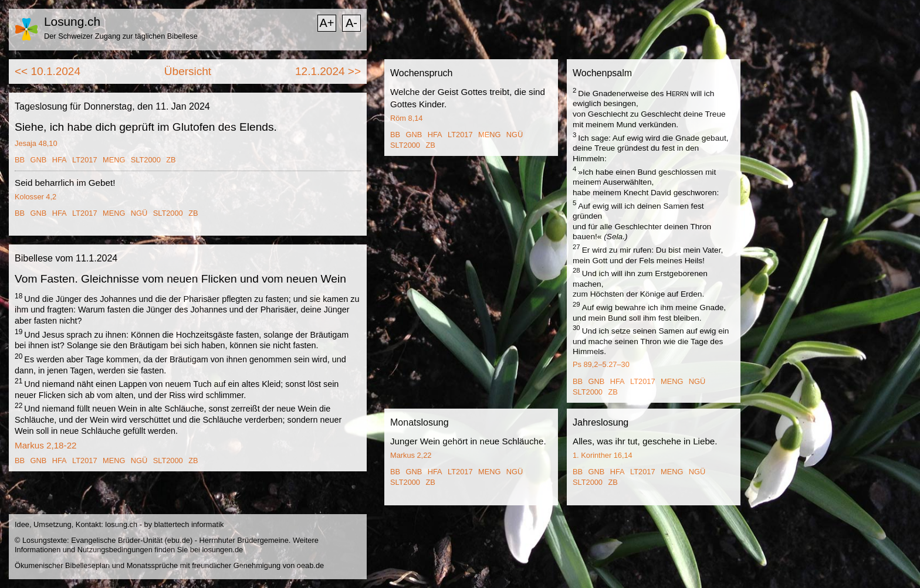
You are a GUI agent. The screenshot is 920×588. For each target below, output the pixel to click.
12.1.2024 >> (328, 71)
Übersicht (188, 71)
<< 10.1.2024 (48, 71)
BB (20, 160)
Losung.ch (72, 21)
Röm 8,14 (406, 118)
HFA (60, 160)
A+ (327, 23)
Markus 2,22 (411, 455)
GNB (39, 160)
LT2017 (84, 160)
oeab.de (310, 565)
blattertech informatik (189, 524)
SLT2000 (146, 160)
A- (351, 23)
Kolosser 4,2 (35, 197)
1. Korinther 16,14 (603, 455)
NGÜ (139, 213)
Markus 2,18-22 (46, 445)
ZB (171, 160)
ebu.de (179, 540)
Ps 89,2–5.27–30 (601, 364)
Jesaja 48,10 (36, 143)
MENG (114, 160)
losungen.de (222, 550)
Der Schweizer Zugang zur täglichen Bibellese (121, 36)
